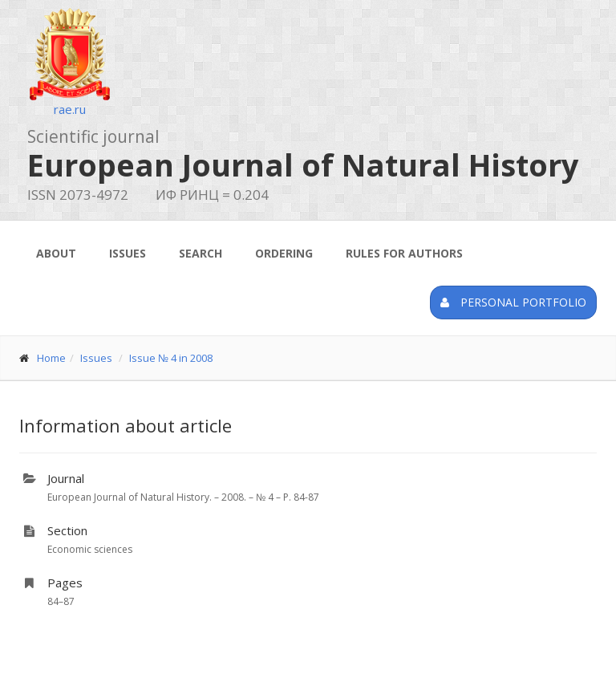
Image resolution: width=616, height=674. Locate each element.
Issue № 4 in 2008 (171, 358)
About (56, 253)
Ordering (284, 253)
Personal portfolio (513, 302)
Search (201, 253)
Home (51, 358)
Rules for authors (404, 253)
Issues (128, 253)
